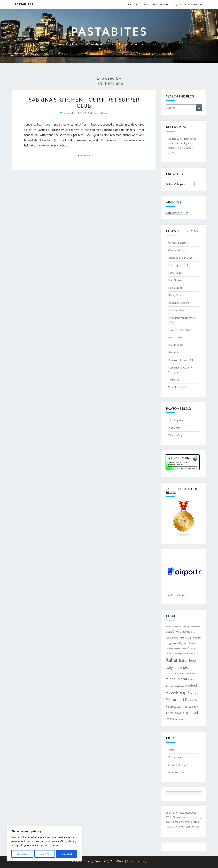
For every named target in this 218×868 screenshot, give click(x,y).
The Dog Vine (176, 420)
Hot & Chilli (175, 288)
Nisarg (142, 861)
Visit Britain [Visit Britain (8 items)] (178, 719)
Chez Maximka (177, 250)
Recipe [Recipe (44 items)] (182, 692)
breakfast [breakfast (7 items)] (177, 627)
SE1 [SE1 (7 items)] (178, 707)
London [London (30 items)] (184, 667)
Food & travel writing (155, 4)
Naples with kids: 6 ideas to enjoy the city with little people (182, 143)
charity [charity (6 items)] (197, 627)
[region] (44, 843)
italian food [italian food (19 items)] (187, 660)
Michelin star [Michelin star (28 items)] (176, 679)
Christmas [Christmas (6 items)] (191, 632)
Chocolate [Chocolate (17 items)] (180, 631)
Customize (22, 854)
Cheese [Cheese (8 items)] (169, 632)
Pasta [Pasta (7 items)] (176, 686)
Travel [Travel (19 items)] (170, 713)
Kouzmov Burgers (179, 303)
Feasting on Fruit (178, 265)
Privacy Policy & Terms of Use (183, 826)
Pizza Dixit (174, 352)
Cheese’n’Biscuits (178, 243)
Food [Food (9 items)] (168, 648)
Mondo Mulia (176, 345)
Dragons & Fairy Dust (180, 258)
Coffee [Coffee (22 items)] (179, 637)
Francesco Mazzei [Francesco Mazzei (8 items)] (179, 648)
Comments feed (178, 765)
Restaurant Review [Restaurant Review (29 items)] (181, 700)
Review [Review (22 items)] (171, 706)
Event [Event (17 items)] (193, 643)
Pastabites (24, 4)
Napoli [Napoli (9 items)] (191, 679)
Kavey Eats (175, 295)
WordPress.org (177, 772)
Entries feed (175, 757)
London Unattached (180, 330)
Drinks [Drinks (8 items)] (186, 643)
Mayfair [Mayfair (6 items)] (192, 674)
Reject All (45, 854)
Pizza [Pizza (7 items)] (182, 686)
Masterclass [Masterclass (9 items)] (183, 673)
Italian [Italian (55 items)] (172, 660)
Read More (85, 155)
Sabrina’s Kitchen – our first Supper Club (84, 103)
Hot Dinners (175, 280)
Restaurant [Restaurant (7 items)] (194, 693)
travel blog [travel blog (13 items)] (182, 713)
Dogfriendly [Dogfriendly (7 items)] (195, 638)
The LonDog (175, 435)
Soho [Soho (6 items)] (182, 707)
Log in (172, 750)
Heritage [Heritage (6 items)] (178, 654)
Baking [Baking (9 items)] (169, 626)
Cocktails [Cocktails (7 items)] (170, 638)
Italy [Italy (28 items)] (169, 667)
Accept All (67, 854)
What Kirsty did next (180, 387)
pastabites (101, 113)
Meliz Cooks (175, 337)
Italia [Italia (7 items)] (193, 653)
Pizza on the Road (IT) (181, 360)
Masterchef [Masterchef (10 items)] (172, 673)
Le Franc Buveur (177, 310)
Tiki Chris (174, 380)
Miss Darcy (174, 428)
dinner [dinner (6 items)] (187, 638)
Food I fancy (175, 273)
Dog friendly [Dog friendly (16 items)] (174, 643)
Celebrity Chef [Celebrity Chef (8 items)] (188, 626)
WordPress (117, 861)
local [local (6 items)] (175, 668)
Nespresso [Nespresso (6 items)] (170, 686)
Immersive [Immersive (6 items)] (186, 654)
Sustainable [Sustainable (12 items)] (192, 707)
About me (133, 4)
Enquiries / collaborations (188, 4)
